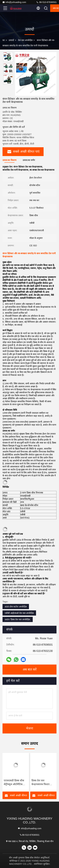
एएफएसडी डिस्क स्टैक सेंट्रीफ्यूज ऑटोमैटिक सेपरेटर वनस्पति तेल (14, 783)
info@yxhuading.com (14, 2)
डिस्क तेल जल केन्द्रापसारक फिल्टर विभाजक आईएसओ (41, 783)
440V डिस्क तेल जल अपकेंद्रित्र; (18, 619)
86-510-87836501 (46, 2)
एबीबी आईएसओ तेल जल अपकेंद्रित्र (19, 613)
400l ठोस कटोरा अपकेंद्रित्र (16, 607)
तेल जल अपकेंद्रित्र (25, 40)
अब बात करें (30, 670)
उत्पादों (11, 40)
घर (4, 40)
